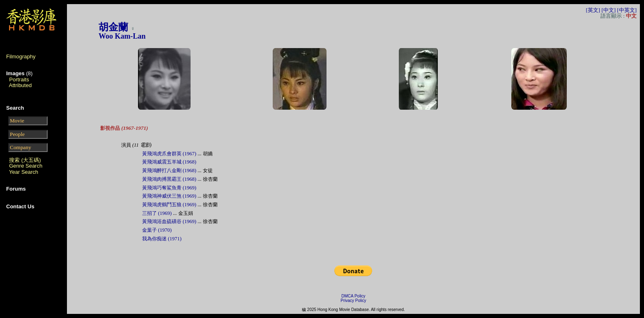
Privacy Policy (353, 301)
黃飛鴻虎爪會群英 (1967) (169, 154)
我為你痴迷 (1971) (162, 239)
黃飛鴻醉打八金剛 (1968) (169, 171)
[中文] (608, 10)
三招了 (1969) (157, 213)
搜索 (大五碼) (25, 160)
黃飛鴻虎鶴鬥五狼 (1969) (169, 205)
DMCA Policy (353, 296)
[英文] (593, 10)
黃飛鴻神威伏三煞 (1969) (169, 196)
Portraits (19, 79)
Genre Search (26, 166)
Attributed (21, 85)
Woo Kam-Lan (122, 36)
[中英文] (627, 10)
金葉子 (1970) (157, 230)
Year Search (24, 172)
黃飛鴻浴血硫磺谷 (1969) (169, 221)
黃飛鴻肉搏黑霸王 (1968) (169, 179)
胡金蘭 (113, 27)
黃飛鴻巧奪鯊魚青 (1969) (169, 188)
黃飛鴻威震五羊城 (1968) (169, 162)
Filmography (21, 56)
